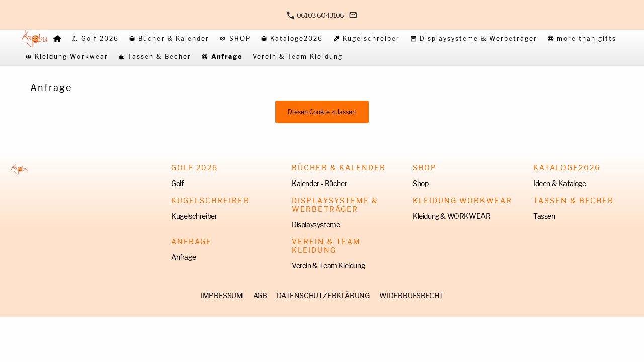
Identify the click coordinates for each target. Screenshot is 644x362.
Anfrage (183, 257)
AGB (260, 295)
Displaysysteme (316, 224)
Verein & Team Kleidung (328, 266)
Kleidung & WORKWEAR (451, 216)
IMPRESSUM (222, 295)
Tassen (544, 216)
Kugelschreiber (194, 216)
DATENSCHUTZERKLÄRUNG (323, 295)
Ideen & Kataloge (560, 183)
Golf (177, 183)
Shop (420, 183)
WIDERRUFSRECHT (411, 295)
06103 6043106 (315, 15)
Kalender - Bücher (319, 183)
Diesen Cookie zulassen (322, 112)
